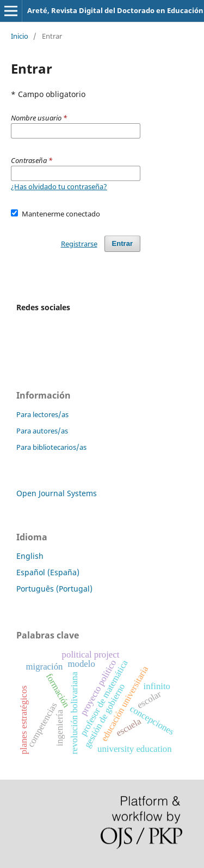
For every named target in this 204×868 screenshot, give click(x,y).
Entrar (122, 243)
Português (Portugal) (54, 589)
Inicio (20, 36)
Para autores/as (42, 431)
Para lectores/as (42, 414)
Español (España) (48, 572)
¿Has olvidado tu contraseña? (59, 186)
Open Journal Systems (57, 493)
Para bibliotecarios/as (51, 447)
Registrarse (79, 244)
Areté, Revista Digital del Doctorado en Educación (115, 10)
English (30, 556)
